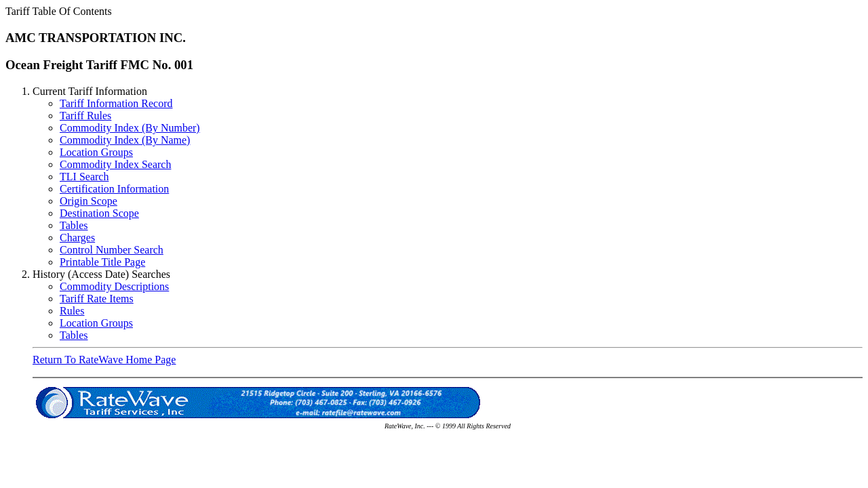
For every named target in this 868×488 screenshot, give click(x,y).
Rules (72, 311)
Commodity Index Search (115, 164)
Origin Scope (88, 201)
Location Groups (96, 152)
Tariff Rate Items (97, 299)
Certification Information (114, 189)
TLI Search (84, 177)
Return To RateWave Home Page (104, 360)
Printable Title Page (102, 262)
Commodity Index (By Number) (130, 128)
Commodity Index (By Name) (125, 140)
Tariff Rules (85, 116)
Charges (77, 238)
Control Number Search (112, 250)
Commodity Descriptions (114, 286)
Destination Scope (99, 213)
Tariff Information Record (116, 103)
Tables (74, 225)
